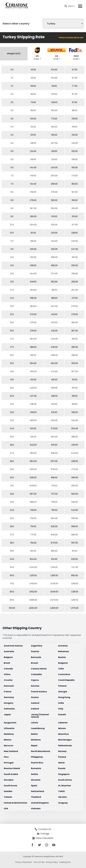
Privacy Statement (24, 862)
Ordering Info (65, 862)
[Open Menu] (80, 6)
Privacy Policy (52, 862)
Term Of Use (39, 862)
